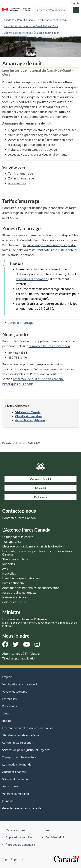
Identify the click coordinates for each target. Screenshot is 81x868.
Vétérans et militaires (16, 794)
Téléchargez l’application (19, 658)
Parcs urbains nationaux (19, 593)
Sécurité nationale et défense (21, 735)
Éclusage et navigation (47, 33)
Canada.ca (8, 20)
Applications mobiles (19, 837)
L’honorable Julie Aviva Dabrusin (40, 622)
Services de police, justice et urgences (26, 750)
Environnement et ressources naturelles (28, 728)
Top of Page (12, 859)
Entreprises (9, 699)
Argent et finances (14, 772)
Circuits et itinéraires (28, 416)
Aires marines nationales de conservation (31, 588)
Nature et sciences (15, 597)
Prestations (10, 706)
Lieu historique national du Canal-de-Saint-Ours (31, 26)
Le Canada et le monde (17, 764)
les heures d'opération (32, 279)
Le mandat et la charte (18, 537)
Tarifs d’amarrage (21, 173)
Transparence (12, 542)
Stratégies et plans (15, 559)
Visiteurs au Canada (28, 412)
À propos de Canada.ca (20, 845)
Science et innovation (16, 779)
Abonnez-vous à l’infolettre (21, 654)
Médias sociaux (16, 830)
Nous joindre (17, 183)
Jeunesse (8, 801)
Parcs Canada (25, 20)
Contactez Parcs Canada (19, 518)
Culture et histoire (15, 602)
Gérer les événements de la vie (22, 808)
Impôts (7, 721)
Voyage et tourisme (15, 692)
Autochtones (10, 786)
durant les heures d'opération (49, 346)
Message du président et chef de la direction (33, 546)
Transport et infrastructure (19, 757)
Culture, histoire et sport (18, 743)
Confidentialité (55, 837)
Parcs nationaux (13, 583)
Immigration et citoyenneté (20, 684)
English (75, 3)
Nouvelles (9, 573)
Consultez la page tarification (23, 208)
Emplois (7, 677)
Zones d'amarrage (21, 178)
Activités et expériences (18, 33)
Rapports (9, 564)
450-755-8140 (18, 358)
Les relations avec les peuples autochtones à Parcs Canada (37, 553)
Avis (5, 569)
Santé (6, 713)
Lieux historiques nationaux (51, 20)
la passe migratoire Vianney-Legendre (49, 245)
